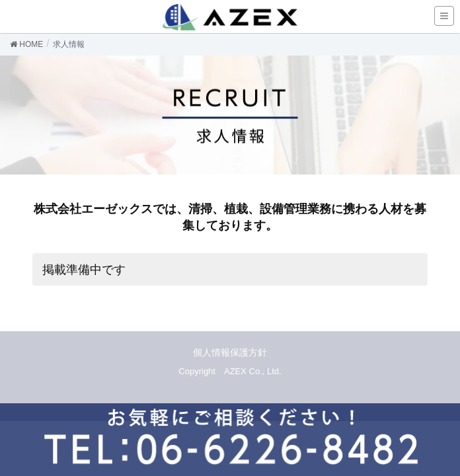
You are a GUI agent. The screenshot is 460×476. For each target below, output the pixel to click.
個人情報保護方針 (230, 352)
